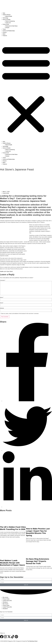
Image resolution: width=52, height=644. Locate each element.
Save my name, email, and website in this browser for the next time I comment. (20, 314)
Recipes (7, 28)
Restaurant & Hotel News (11, 26)
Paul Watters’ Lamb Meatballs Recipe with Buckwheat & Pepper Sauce (12, 563)
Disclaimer (5, 602)
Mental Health (9, 16)
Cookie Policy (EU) (7, 601)
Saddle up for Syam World (6, 271)
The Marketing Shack (32, 641)
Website (2, 308)
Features (5, 36)
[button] (26, 89)
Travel (4, 29)
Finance (5, 32)
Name (2, 297)
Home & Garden (7, 20)
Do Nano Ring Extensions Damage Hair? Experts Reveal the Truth (38, 561)
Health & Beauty (7, 15)
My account (5, 597)
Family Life (8, 23)
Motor (4, 34)
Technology (5, 18)
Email (2, 303)
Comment (3, 280)
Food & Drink (6, 24)
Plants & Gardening (10, 21)
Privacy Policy (6, 599)
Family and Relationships (9, 31)
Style (4, 13)
